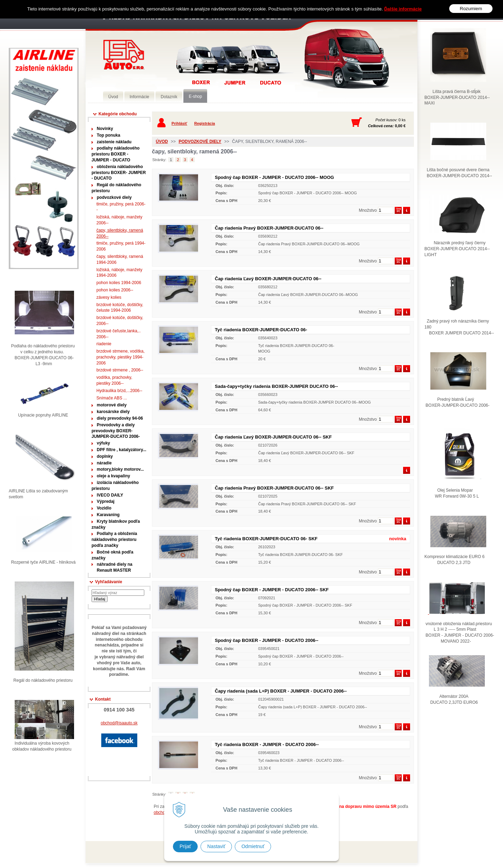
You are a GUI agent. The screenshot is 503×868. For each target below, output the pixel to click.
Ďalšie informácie (403, 9)
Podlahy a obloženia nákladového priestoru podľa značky (114, 540)
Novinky (105, 129)
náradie (104, 463)
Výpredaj (106, 501)
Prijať (185, 846)
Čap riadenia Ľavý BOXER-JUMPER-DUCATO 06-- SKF (273, 437)
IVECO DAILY (110, 495)
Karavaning (108, 515)
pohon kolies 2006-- (115, 290)
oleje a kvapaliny (113, 476)
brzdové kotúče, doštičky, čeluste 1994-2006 (120, 308)
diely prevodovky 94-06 (120, 418)
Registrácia (205, 123)
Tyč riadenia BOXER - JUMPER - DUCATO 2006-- (267, 744)
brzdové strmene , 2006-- (120, 370)
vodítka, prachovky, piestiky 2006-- (114, 380)
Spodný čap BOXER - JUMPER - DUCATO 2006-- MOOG (274, 177)
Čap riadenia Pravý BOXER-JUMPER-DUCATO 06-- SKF (274, 488)
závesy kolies (109, 297)
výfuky (103, 443)
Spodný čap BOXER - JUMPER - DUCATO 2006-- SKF (272, 590)
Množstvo (368, 210)
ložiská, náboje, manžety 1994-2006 (119, 273)
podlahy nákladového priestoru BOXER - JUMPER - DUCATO (116, 154)
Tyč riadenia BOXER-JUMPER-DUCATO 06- (261, 330)
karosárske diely (113, 412)
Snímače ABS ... (112, 398)
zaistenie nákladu (114, 142)
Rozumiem (471, 8)
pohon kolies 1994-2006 (119, 283)
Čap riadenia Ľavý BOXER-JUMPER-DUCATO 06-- (268, 279)
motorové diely (112, 405)
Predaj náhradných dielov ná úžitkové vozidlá (124, 55)
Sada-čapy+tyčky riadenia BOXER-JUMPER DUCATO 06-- (276, 386)
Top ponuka (108, 135)
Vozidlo (104, 508)
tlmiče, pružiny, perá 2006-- (121, 207)
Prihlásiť (179, 123)
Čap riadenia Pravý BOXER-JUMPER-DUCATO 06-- (269, 228)
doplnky (105, 456)
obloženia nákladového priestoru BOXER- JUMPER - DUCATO (119, 173)
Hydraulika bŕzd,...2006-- (119, 391)
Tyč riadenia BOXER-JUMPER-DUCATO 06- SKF (266, 539)
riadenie (104, 344)
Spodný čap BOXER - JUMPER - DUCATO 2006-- (267, 640)
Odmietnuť (253, 846)
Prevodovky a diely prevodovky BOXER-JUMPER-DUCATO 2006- (116, 431)
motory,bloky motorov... (120, 469)
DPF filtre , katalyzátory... (122, 450)
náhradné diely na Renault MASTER (115, 567)
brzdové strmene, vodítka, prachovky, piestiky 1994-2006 (121, 357)
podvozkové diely (114, 197)
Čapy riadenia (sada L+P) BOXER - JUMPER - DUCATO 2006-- (281, 691)
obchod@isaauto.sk (119, 723)
